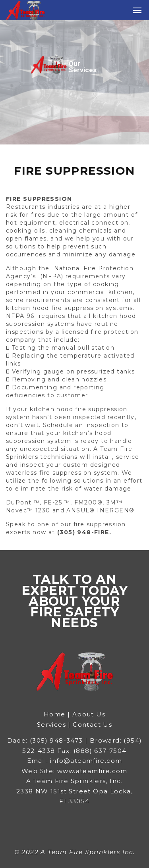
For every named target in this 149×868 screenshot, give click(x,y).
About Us (89, 714)
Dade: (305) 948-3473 (45, 740)
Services (51, 725)
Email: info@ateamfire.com (75, 761)
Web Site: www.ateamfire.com (74, 771)
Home (56, 714)
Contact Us (92, 725)
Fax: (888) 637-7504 (92, 751)
